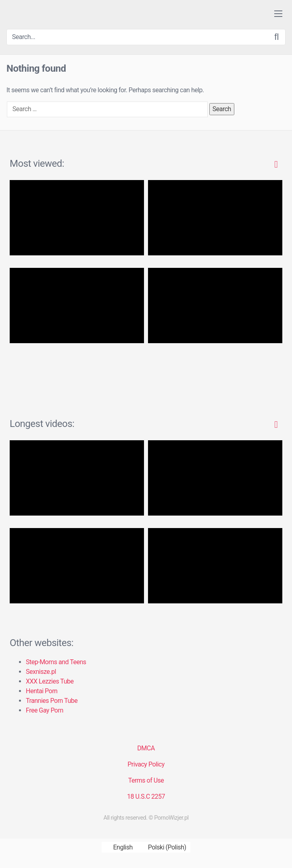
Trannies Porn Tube (52, 701)
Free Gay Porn (45, 710)
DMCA (146, 748)
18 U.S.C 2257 (146, 797)
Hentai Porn (42, 691)
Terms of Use (146, 780)
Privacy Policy (146, 764)
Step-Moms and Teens (56, 662)
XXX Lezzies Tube (50, 681)
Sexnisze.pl (41, 672)
